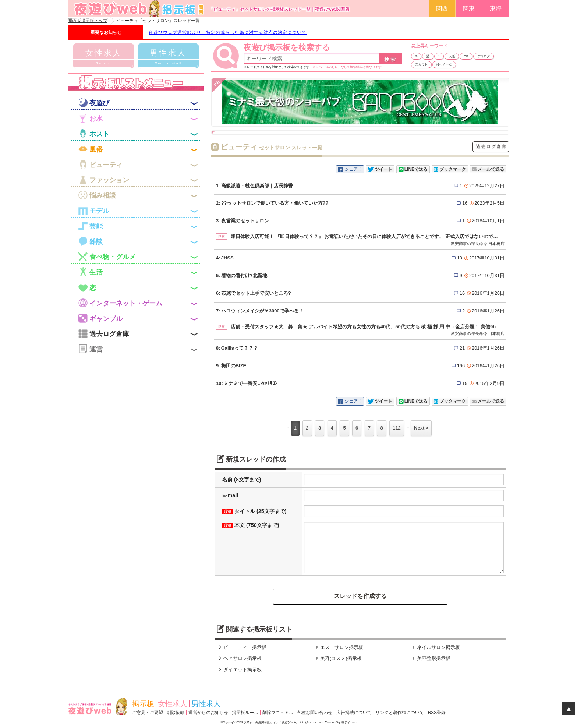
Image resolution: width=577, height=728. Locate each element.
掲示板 (143, 704)
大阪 (452, 56)
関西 (442, 8)
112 (397, 428)
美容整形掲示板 (430, 658)
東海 (496, 8)
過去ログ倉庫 (491, 146)
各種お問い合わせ (315, 713)
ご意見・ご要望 (148, 713)
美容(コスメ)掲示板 (338, 658)
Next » (421, 428)
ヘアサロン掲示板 (239, 658)
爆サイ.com (349, 722)
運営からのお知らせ (208, 713)
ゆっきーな (444, 64)
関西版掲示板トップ (88, 21)
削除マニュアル (278, 713)
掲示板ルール (245, 713)
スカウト (421, 64)
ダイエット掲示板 (239, 670)
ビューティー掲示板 (242, 647)
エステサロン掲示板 (338, 647)
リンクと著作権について (400, 713)
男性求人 (206, 704)
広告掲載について (354, 713)
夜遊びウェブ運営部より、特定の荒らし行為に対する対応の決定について (228, 32)
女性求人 (173, 704)
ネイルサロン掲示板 (435, 647)
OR (466, 56)
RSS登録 (437, 713)
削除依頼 (176, 713)
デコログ (484, 56)
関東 (469, 8)
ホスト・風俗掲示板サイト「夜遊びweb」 (271, 722)
